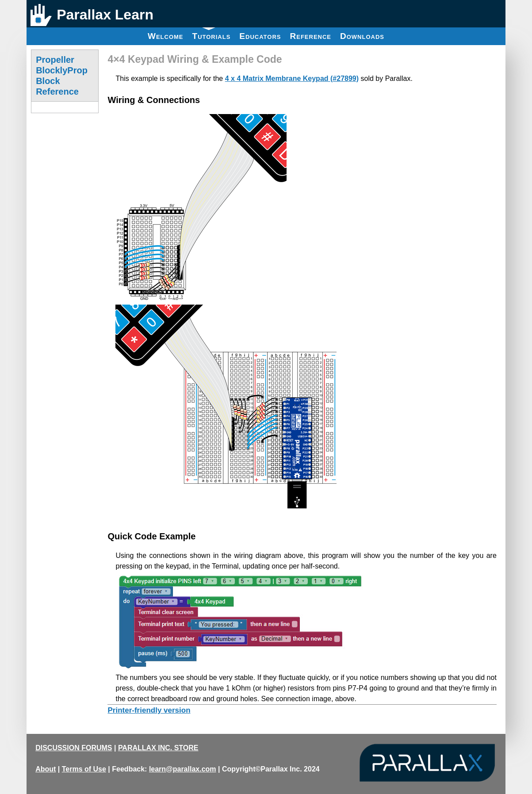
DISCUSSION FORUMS (74, 748)
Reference (310, 36)
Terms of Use (84, 769)
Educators (260, 36)
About (46, 769)
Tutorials (212, 34)
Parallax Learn (105, 15)
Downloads (362, 36)
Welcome (166, 36)
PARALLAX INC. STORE (158, 748)
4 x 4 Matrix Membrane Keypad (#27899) (292, 78)
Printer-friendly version (149, 710)
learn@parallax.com (183, 769)
